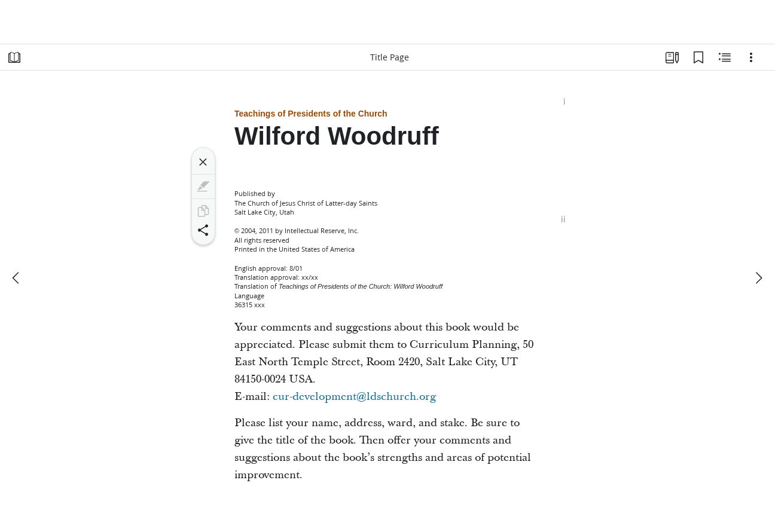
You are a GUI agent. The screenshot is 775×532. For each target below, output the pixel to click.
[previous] (17, 278)
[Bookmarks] (698, 57)
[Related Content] (725, 57)
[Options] (751, 57)
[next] (758, 278)
